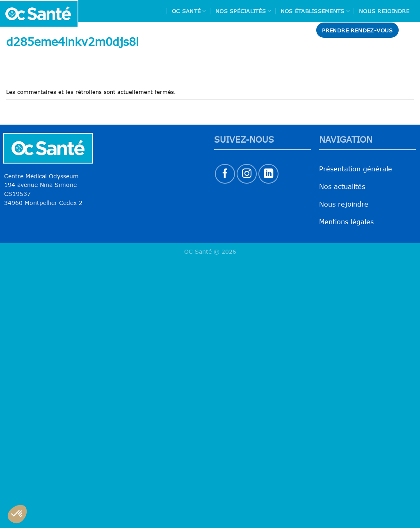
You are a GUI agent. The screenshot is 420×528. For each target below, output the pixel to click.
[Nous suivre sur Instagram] (247, 174)
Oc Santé (189, 11)
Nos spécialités (243, 11)
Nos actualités (342, 187)
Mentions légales (346, 222)
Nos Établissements (315, 11)
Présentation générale (356, 169)
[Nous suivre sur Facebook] (225, 174)
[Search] (411, 30)
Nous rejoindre (384, 11)
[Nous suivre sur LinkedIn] (268, 174)
